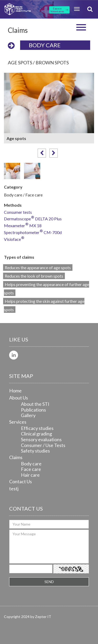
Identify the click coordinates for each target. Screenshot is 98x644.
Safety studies (35, 451)
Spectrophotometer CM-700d (33, 233)
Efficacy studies (37, 428)
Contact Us (21, 481)
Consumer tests (18, 212)
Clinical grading (36, 434)
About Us (19, 398)
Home (15, 391)
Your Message (49, 547)
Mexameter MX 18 (23, 226)
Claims (16, 457)
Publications (33, 410)
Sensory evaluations (41, 439)
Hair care (30, 475)
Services (18, 422)
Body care (45, 45)
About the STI (35, 404)
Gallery (28, 415)
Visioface (14, 239)
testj (14, 489)
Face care (31, 469)
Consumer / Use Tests (43, 445)
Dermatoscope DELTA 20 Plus (33, 219)
